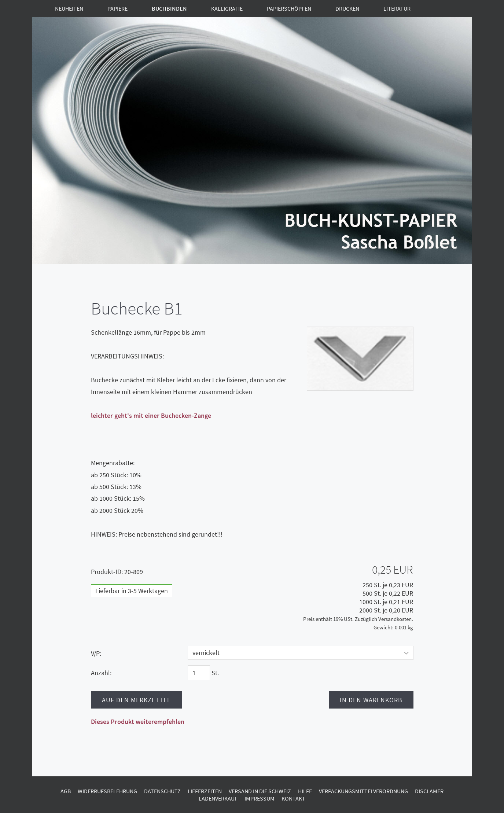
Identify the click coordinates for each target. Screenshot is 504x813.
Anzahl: (101, 673)
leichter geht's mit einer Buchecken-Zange (151, 415)
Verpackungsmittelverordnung (363, 791)
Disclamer (429, 791)
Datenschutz (162, 791)
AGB (66, 791)
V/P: (96, 653)
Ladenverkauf (218, 798)
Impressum (260, 798)
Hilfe (305, 791)
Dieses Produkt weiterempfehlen (138, 722)
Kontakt (293, 798)
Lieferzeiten (205, 791)
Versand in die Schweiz (260, 791)
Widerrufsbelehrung (107, 791)
